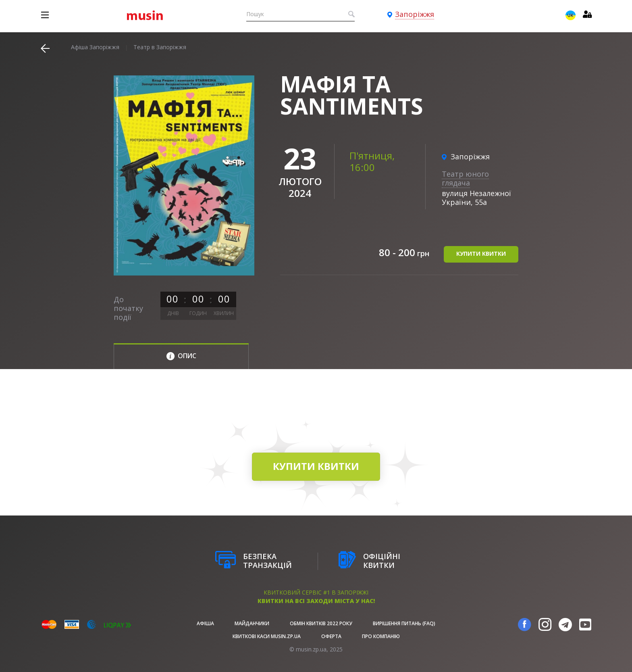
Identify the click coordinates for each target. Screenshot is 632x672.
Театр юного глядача (465, 178)
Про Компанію (381, 636)
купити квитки (481, 254)
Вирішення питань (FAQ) (404, 623)
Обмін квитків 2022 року (321, 623)
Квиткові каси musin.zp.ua (267, 636)
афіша (205, 623)
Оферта (331, 636)
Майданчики (252, 623)
